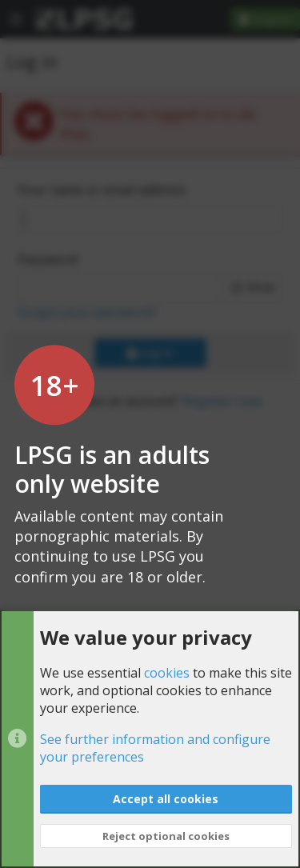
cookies (167, 673)
